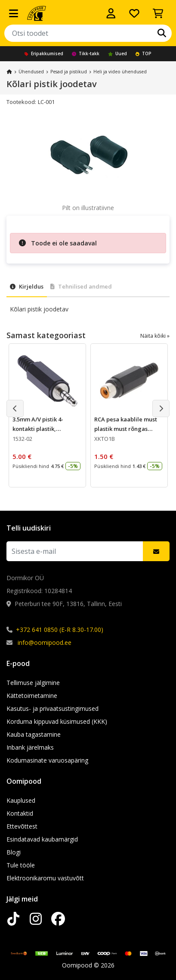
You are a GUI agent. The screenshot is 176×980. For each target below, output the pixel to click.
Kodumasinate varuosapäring (47, 760)
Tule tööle (21, 865)
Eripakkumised (44, 53)
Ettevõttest (22, 826)
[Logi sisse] (111, 13)
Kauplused (21, 800)
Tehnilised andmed (81, 286)
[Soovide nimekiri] (134, 13)
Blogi (14, 852)
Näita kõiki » (155, 336)
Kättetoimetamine (32, 696)
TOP (144, 53)
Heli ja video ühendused (120, 72)
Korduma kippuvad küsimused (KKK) (57, 721)
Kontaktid (20, 813)
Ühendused (31, 72)
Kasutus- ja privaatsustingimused (52, 708)
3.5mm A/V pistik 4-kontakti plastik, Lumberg (38, 429)
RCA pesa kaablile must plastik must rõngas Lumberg (126, 429)
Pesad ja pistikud (69, 72)
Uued (117, 53)
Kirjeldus (27, 286)
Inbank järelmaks (30, 747)
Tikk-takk (86, 53)
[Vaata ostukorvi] (158, 13)
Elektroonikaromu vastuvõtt (45, 878)
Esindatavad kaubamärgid (42, 839)
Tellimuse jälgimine (33, 683)
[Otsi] (162, 33)
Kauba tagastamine (34, 734)
